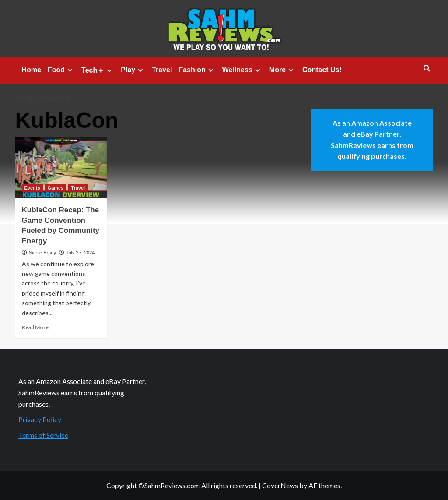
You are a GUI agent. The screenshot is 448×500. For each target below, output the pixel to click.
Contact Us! (322, 70)
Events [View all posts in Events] (32, 188)
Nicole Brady (42, 253)
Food (61, 70)
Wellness (242, 70)
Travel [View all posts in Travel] (78, 188)
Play (133, 70)
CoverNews (280, 485)
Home (31, 70)
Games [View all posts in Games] (56, 188)
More (282, 70)
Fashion (197, 70)
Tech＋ (98, 70)
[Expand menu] (70, 70)
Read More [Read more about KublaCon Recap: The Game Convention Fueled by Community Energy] (35, 327)
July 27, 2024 (80, 253)
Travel (162, 70)
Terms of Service (43, 435)
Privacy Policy (40, 419)
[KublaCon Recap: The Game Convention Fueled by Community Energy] (61, 168)
